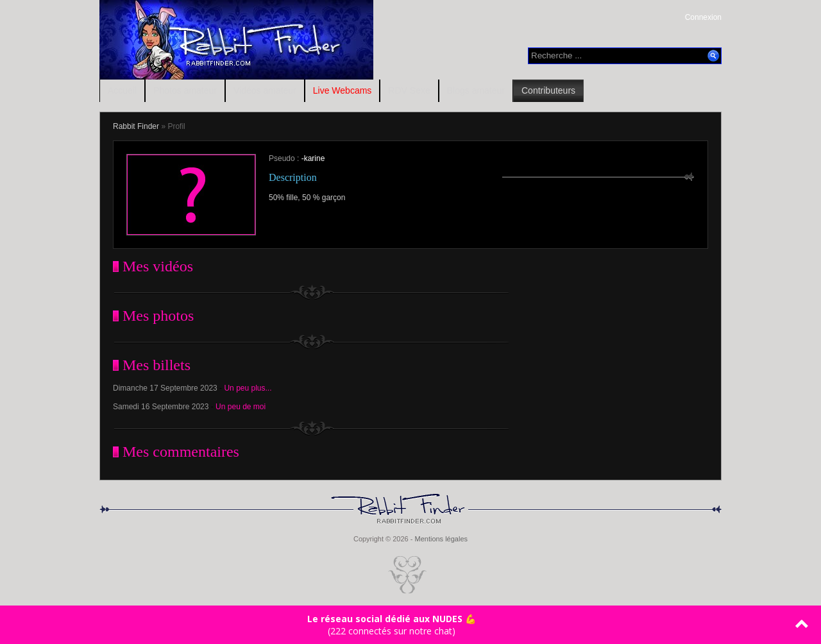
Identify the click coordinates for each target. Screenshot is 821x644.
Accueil (122, 90)
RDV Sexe (409, 90)
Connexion (703, 17)
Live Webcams (343, 90)
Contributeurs (548, 90)
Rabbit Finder (136, 126)
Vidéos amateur (265, 90)
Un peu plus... (248, 388)
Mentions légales (441, 539)
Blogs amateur (476, 90)
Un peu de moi (241, 407)
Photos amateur (185, 90)
